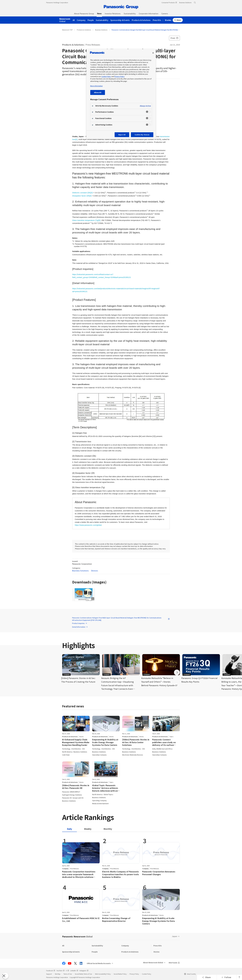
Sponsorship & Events (120, 20)
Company (81, 20)
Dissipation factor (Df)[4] (82, 196)
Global (65, 20)
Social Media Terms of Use (83, 974)
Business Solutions (101, 30)
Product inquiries (80, 623)
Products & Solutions (141, 20)
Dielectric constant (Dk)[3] (82, 193)
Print (174, 38)
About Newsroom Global (153, 963)
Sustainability (102, 20)
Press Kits (157, 20)
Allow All (98, 92)
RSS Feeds (173, 963)
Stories (168, 20)
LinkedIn (74, 971)
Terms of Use (68, 974)
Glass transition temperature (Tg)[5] (86, 220)
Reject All (122, 135)
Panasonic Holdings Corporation (57, 2)
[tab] (88, 829)
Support (49, 974)
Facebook (51, 971)
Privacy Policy (134, 974)
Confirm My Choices (142, 135)
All (74, 20)
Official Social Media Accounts (99, 963)
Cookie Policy (146, 974)
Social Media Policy (120, 974)
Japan (175, 936)
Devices (95, 571)
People (91, 20)
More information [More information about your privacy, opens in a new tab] (96, 86)
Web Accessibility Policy (103, 974)
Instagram (84, 971)
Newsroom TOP (67, 30)
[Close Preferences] (5, 976)
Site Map (58, 974)
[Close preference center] (153, 53)
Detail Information (80, 627)
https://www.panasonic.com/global (88, 525)
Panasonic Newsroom (77, 936)
